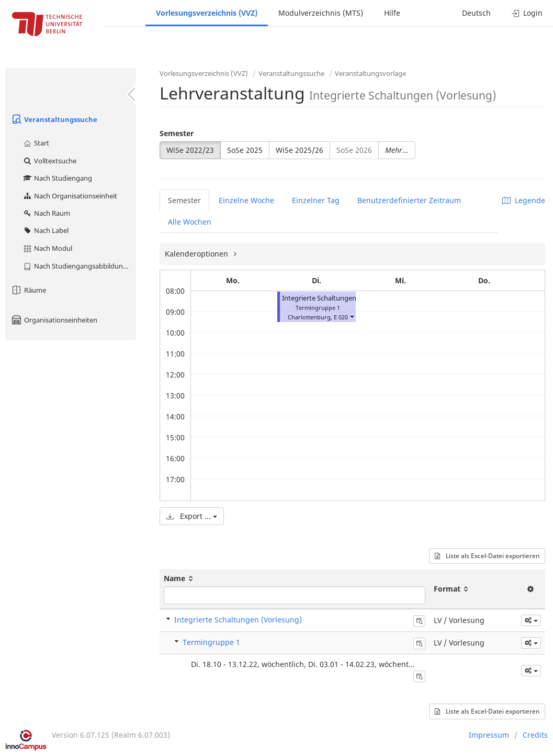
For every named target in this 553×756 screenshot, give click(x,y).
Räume (28, 290)
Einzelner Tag (316, 200)
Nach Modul (47, 248)
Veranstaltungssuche (54, 119)
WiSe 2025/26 (300, 150)
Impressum (489, 735)
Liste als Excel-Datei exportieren (487, 556)
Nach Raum (46, 213)
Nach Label (46, 230)
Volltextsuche (49, 161)
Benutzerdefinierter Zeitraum (409, 200)
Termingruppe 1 (211, 642)
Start (36, 143)
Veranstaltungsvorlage (370, 73)
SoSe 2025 (245, 150)
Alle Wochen (190, 222)
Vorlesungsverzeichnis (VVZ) (207, 13)
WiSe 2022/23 (190, 150)
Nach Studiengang (57, 178)
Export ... (192, 516)
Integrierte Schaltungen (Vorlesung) (338, 298)
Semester (177, 133)
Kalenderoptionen (197, 254)
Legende (524, 200)
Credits (535, 735)
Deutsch (476, 13)
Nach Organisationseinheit (70, 196)
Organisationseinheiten (54, 320)
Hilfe (392, 13)
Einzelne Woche (246, 200)
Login (527, 13)
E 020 (341, 317)
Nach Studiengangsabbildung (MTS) (79, 266)
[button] (352, 316)
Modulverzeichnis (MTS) (321, 13)
